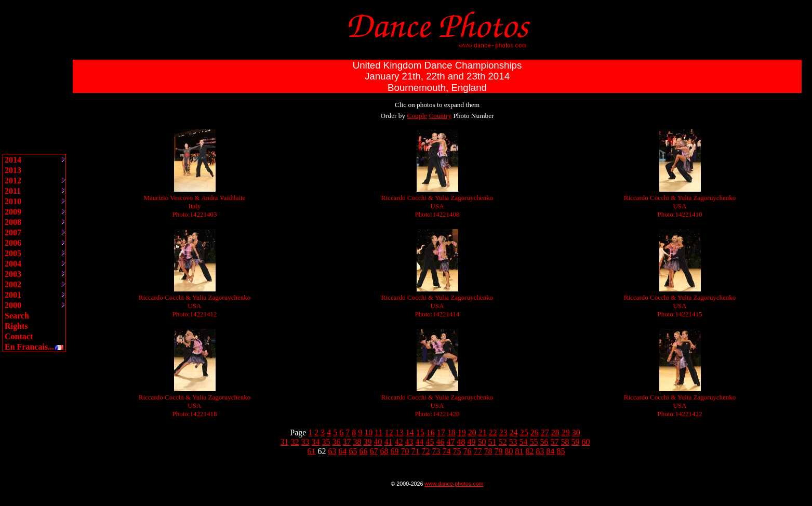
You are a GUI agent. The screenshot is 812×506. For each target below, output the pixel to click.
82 (530, 451)
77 (478, 451)
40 (378, 442)
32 (295, 442)
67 (374, 451)
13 (400, 432)
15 (420, 432)
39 (368, 442)
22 (493, 432)
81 (520, 451)
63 (332, 451)
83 (540, 451)
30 (576, 432)
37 (347, 442)
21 (483, 432)
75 (457, 451)
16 (431, 432)
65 (353, 451)
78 (488, 451)
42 (399, 442)
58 (565, 442)
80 (509, 451)
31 (285, 442)
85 (561, 451)
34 (316, 442)
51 (492, 442)
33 (305, 442)
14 (410, 432)
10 (368, 432)
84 (551, 451)
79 (499, 451)
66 (364, 451)
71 (416, 451)
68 (384, 451)
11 (378, 432)
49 (472, 442)
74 (447, 451)
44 (420, 442)
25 (524, 432)
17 (441, 432)
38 (357, 442)
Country (440, 116)
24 (514, 432)
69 (395, 451)
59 (576, 442)
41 (389, 442)
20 (472, 432)
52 (503, 442)
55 (534, 442)
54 (524, 442)
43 (409, 442)
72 (426, 451)
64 (343, 451)
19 (462, 432)
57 (555, 442)
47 (451, 442)
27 (545, 432)
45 (430, 442)
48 (461, 442)
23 (503, 432)
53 (513, 442)
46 (441, 442)
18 (451, 432)
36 (337, 442)
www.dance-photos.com (454, 484)
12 (389, 432)
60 (586, 442)
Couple (417, 116)
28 (555, 432)
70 (405, 451)
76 (468, 451)
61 (312, 451)
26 (535, 432)
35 (326, 442)
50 (482, 442)
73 (436, 451)
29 (566, 432)
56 (544, 442)
